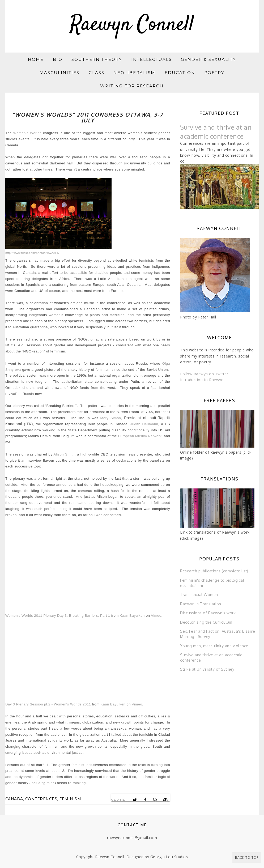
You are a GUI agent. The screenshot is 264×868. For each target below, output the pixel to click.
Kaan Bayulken (132, 616)
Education (180, 73)
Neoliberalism (134, 73)
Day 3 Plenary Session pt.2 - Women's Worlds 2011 (48, 704)
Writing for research (132, 86)
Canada (14, 799)
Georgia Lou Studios (169, 857)
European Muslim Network (140, 436)
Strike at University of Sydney (207, 669)
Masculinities (59, 73)
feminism (70, 799)
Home (36, 59)
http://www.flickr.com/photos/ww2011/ (32, 253)
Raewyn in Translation (201, 604)
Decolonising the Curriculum (206, 622)
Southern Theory (97, 59)
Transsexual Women (199, 595)
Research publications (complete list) (214, 571)
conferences (41, 799)
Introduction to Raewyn (202, 380)
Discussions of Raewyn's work (208, 613)
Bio (58, 59)
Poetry (214, 73)
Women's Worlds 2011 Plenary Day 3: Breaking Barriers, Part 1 (58, 616)
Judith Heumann (144, 424)
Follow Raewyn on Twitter (204, 374)
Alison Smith (64, 454)
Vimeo (156, 616)
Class (97, 73)
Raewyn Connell (132, 25)
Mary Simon (111, 418)
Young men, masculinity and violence (214, 646)
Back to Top (247, 858)
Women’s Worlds (27, 133)
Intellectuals (152, 59)
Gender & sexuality (208, 59)
